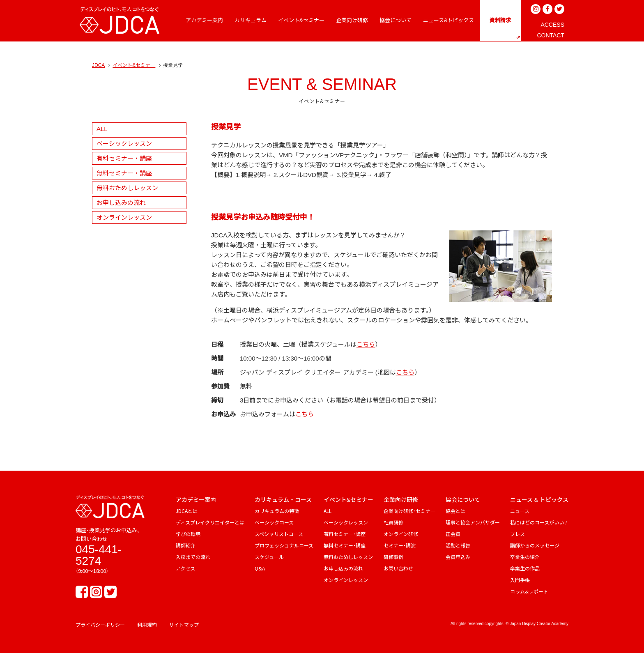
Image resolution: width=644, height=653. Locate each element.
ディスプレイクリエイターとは (210, 522)
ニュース (520, 511)
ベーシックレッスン (124, 144)
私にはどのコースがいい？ (539, 522)
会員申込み (458, 557)
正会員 (453, 534)
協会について (463, 500)
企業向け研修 (401, 500)
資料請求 (500, 20)
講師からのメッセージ (535, 545)
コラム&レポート (529, 591)
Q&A (260, 568)
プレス (517, 534)
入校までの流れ (193, 557)
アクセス (185, 568)
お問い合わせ (398, 568)
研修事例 (393, 557)
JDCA (98, 65)
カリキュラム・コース (283, 500)
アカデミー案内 (196, 500)
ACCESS (552, 25)
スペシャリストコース (279, 534)
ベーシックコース (274, 522)
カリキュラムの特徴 (277, 511)
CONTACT (551, 35)
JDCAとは (187, 511)
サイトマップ (184, 624)
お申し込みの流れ (121, 203)
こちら (366, 344)
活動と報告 (458, 545)
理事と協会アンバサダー (473, 522)
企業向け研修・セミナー (409, 511)
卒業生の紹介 (525, 557)
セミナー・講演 (400, 545)
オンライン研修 (401, 534)
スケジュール (269, 557)
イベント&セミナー (134, 65)
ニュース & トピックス (539, 500)
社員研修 (393, 522)
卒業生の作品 (525, 568)
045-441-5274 (99, 555)
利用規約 (147, 624)
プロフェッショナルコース (284, 545)
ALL (102, 129)
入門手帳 (520, 580)
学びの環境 (188, 534)
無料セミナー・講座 (124, 173)
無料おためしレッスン (127, 188)
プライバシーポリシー (100, 624)
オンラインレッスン (124, 217)
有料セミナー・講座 (124, 158)
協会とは (455, 511)
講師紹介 (186, 545)
